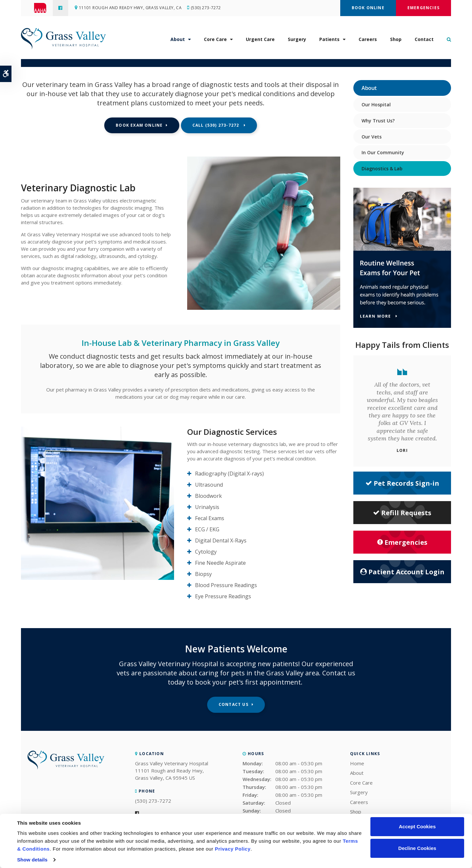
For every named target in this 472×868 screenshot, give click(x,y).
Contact (424, 40)
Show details (32, 860)
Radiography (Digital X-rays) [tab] (229, 474)
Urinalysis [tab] (207, 507)
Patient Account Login (402, 572)
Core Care (215, 40)
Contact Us (234, 704)
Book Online (368, 8)
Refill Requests (402, 513)
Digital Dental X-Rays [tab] (221, 540)
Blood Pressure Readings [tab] (226, 585)
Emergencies (423, 8)
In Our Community (383, 152)
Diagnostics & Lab (382, 169)
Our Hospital (376, 105)
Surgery (297, 40)
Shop (396, 40)
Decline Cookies (417, 848)
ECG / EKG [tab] (207, 529)
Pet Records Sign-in (402, 483)
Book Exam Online (139, 125)
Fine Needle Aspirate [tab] (220, 563)
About (178, 40)
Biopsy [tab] (203, 574)
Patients (329, 40)
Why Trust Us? (378, 121)
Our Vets (372, 137)
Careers (368, 40)
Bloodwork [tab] (208, 496)
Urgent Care (260, 40)
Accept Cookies (417, 826)
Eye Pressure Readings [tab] (223, 596)
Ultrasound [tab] (209, 485)
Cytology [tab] (206, 552)
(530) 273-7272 (206, 8)
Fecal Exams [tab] (210, 518)
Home (357, 763)
